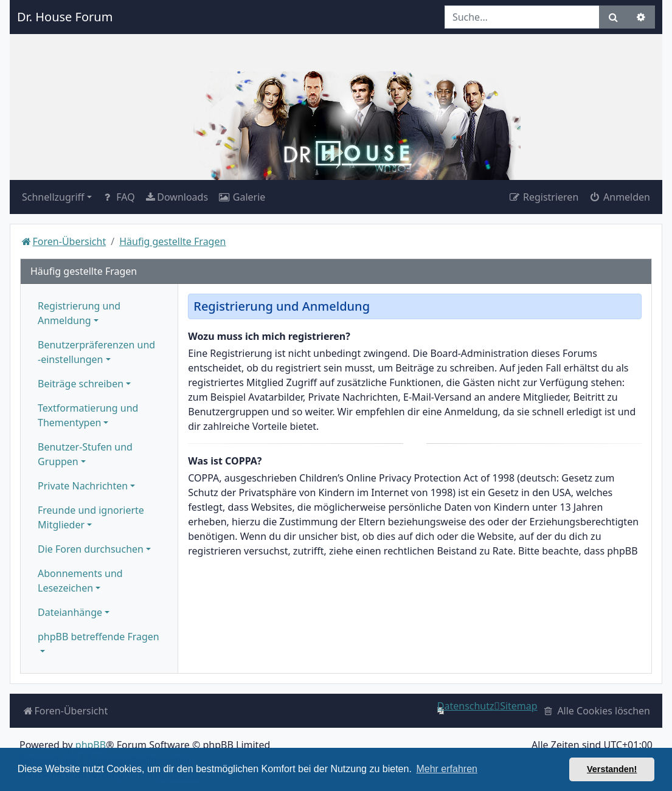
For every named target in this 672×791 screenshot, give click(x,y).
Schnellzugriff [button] (53, 197)
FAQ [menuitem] (118, 197)
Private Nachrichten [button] (83, 486)
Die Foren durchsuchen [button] (91, 549)
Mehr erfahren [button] (447, 769)
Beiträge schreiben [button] (81, 384)
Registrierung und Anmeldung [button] (79, 313)
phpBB (91, 745)
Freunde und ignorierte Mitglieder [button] (91, 517)
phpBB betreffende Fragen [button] (99, 637)
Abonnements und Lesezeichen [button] (80, 581)
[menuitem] (176, 197)
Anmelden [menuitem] (619, 197)
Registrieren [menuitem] (543, 197)
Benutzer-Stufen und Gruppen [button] (85, 454)
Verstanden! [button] (612, 769)
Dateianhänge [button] (70, 612)
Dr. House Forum (65, 17)
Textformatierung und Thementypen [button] (88, 415)
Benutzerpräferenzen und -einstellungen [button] (96, 352)
